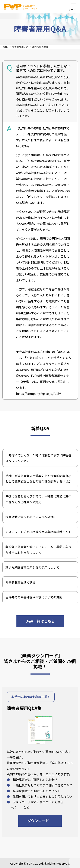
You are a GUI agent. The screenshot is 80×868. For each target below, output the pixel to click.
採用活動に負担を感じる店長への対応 (31, 517)
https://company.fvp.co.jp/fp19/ (38, 394)
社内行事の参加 (40, 47)
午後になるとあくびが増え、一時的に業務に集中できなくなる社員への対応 (38, 499)
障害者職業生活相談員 (20, 582)
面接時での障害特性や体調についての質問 (34, 597)
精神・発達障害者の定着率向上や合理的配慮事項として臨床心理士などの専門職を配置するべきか (38, 479)
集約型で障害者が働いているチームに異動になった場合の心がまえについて (38, 549)
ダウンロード (38, 821)
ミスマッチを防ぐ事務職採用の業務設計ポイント (38, 532)
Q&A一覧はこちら (40, 621)
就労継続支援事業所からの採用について (32, 567)
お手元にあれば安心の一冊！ (31, 697)
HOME (5, 47)
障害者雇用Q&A (20, 47)
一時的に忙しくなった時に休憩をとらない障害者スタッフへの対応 (38, 458)
